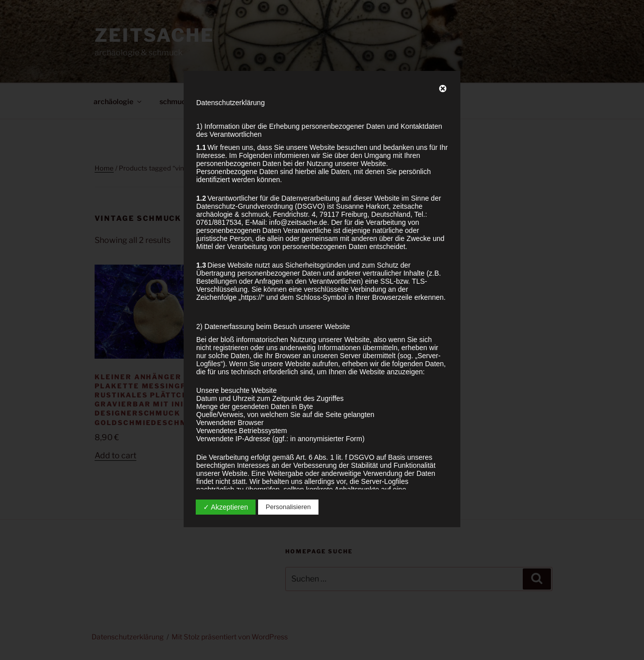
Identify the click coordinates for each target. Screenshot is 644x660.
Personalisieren (288, 507)
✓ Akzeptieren (226, 507)
